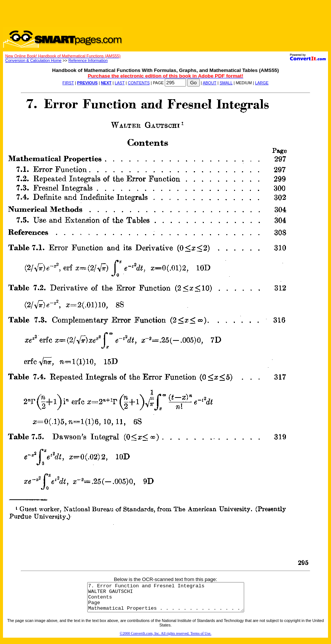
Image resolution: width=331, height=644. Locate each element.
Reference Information (88, 60)
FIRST (68, 83)
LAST (120, 83)
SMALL (226, 83)
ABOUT (210, 83)
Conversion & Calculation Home (33, 60)
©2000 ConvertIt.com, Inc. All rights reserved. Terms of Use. (165, 639)
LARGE (262, 83)
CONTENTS (139, 83)
